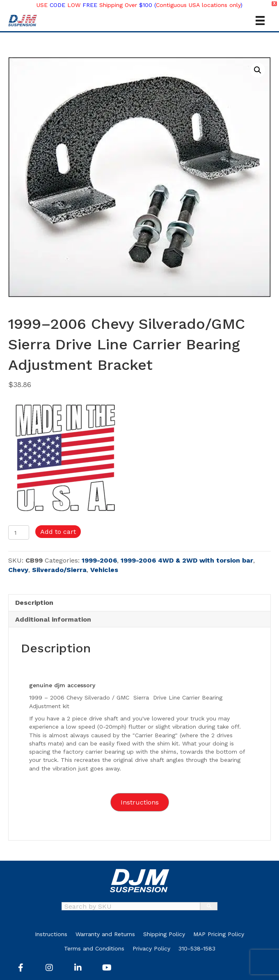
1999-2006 (99, 560)
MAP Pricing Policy (219, 934)
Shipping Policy (164, 934)
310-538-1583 (197, 948)
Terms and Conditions (94, 948)
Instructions (51, 934)
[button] (258, 70)
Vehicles (104, 570)
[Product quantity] (19, 532)
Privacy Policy (151, 948)
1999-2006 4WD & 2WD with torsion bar (187, 560)
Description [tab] (34, 603)
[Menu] (260, 21)
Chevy (18, 570)
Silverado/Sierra (59, 570)
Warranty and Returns (105, 934)
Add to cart (58, 532)
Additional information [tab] (53, 619)
